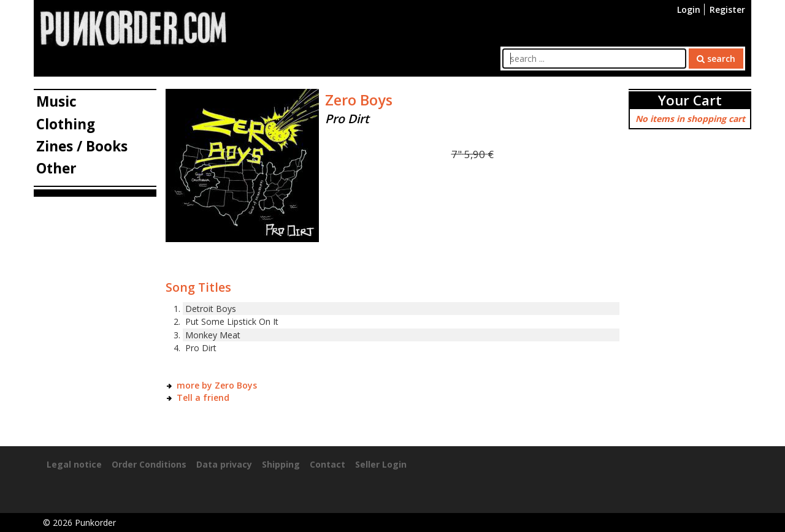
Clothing (66, 124)
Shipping (281, 464)
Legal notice (74, 464)
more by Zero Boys (217, 385)
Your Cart (690, 100)
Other (56, 168)
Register (727, 9)
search (716, 59)
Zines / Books (82, 146)
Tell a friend (203, 397)
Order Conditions (149, 464)
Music (56, 101)
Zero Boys (359, 100)
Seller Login (381, 464)
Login (689, 9)
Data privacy (224, 464)
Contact (327, 464)
